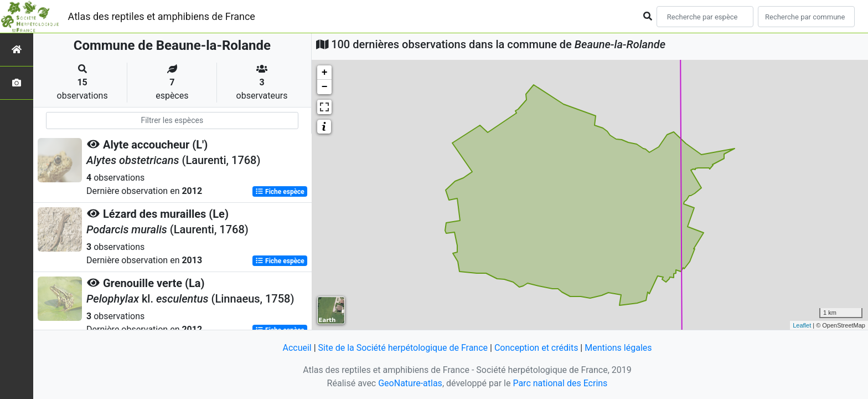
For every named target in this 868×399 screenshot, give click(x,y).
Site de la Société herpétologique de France (403, 348)
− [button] (325, 87)
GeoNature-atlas (410, 383)
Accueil (297, 348)
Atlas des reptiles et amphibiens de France (162, 16)
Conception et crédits (536, 348)
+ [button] (325, 73)
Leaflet (802, 325)
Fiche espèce (280, 192)
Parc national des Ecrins (560, 383)
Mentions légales (618, 348)
